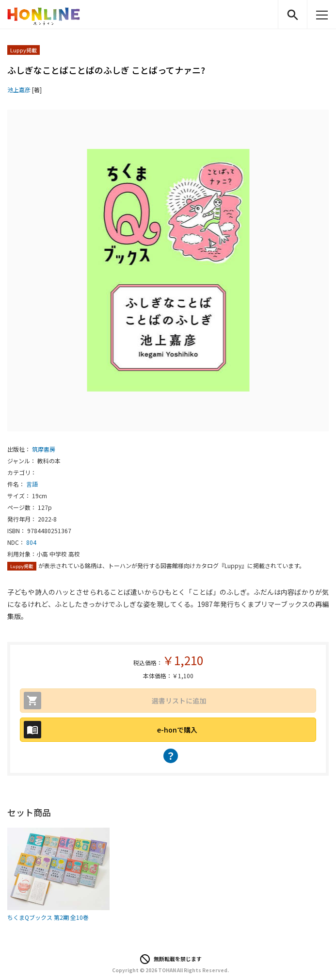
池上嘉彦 (19, 90)
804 (31, 542)
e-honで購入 (177, 730)
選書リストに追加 (179, 701)
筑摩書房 (44, 449)
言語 (32, 484)
